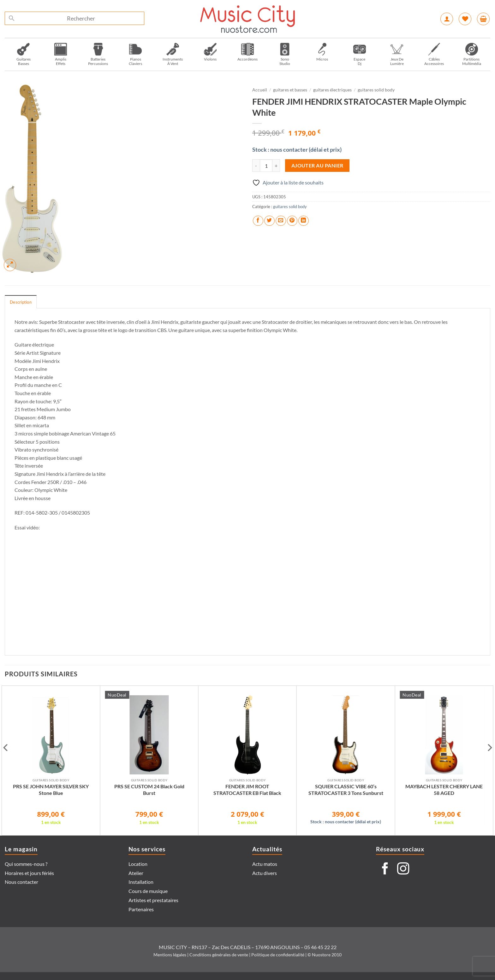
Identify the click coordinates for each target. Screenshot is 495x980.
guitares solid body (376, 90)
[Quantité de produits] (266, 166)
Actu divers (265, 873)
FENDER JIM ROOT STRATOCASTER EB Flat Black (247, 790)
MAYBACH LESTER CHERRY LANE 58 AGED (444, 790)
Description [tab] (21, 302)
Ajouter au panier (317, 166)
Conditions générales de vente (219, 955)
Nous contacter (21, 882)
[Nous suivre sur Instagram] (403, 869)
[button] (447, 19)
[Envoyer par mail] (281, 221)
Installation (141, 882)
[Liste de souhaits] (465, 19)
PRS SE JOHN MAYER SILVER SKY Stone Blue (51, 790)
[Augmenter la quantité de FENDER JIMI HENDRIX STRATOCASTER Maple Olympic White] (276, 166)
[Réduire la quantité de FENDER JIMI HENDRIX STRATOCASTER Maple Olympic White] (256, 166)
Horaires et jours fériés (29, 873)
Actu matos (265, 864)
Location (138, 864)
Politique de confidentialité (278, 955)
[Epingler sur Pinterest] (292, 221)
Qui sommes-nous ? (26, 864)
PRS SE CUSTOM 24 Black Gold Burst (149, 790)
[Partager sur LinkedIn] (304, 221)
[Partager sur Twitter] (269, 221)
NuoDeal (117, 695)
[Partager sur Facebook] (258, 221)
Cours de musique (148, 891)
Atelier (136, 873)
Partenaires (141, 909)
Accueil (260, 90)
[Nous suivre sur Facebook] (385, 869)
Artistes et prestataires (153, 900)
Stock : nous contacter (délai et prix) (297, 150)
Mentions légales (170, 955)
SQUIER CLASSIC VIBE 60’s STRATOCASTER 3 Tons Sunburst (346, 790)
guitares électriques (332, 90)
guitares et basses (290, 90)
